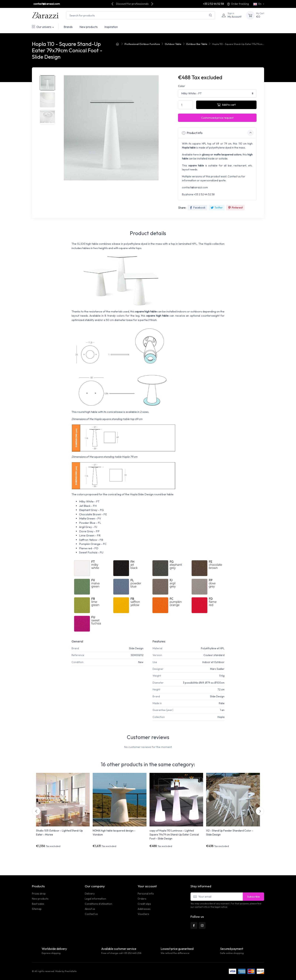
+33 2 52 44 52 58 (214, 4)
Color (182, 86)
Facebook (197, 208)
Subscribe (253, 897)
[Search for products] (141, 15)
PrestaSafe (71, 971)
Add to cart (226, 105)
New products (89, 27)
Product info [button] (218, 133)
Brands (68, 27)
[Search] (211, 15)
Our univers (42, 27)
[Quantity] (186, 105)
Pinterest (235, 208)
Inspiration (111, 27)
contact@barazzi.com (47, 4)
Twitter (217, 208)
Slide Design (136, 648)
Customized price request (217, 118)
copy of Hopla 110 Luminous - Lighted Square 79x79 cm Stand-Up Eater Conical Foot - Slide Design (174, 835)
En (258, 4)
